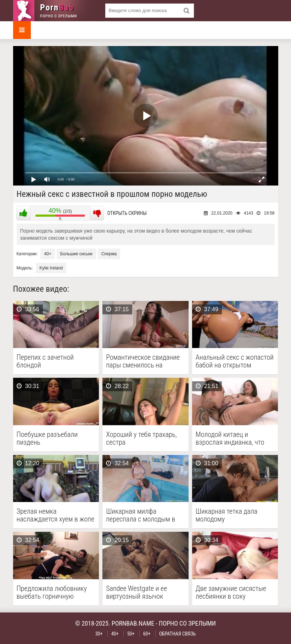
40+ (47, 254)
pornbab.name (133, 623)
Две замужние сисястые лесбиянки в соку (231, 592)
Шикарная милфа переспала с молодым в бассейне (141, 515)
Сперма (109, 254)
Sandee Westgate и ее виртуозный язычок (136, 592)
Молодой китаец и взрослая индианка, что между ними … (230, 438)
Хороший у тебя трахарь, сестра (141, 438)
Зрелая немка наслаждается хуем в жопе (56, 515)
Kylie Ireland (51, 268)
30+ (99, 634)
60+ (147, 634)
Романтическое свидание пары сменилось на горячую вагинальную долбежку (143, 361)
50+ (131, 634)
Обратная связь (178, 634)
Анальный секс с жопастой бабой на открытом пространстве (235, 361)
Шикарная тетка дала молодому (226, 515)
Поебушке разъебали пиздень (47, 438)
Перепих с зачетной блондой (45, 361)
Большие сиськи (76, 254)
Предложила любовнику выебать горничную (52, 592)
